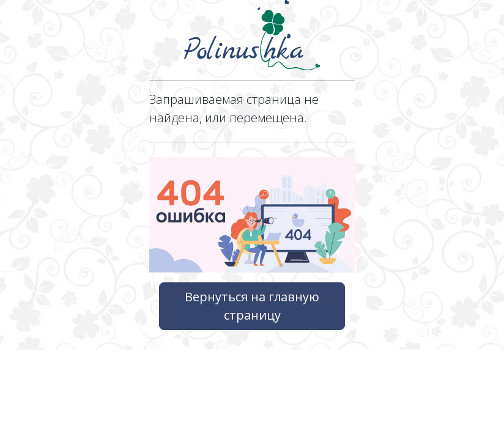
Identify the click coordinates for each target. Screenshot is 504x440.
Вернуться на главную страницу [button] (252, 306)
